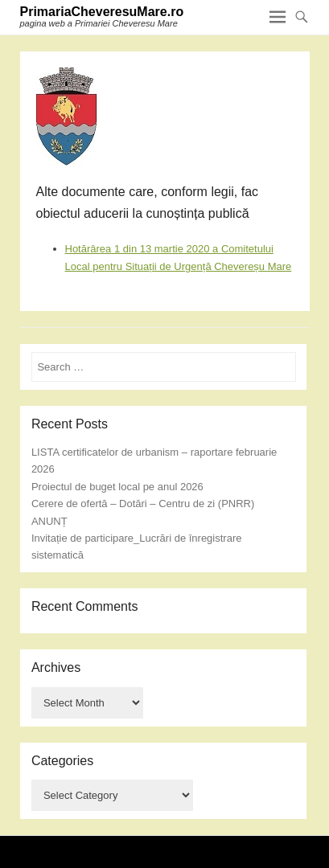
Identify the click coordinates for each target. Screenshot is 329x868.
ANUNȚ (49, 521)
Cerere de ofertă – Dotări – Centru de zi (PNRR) (143, 504)
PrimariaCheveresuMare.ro (102, 12)
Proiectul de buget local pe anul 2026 (117, 487)
